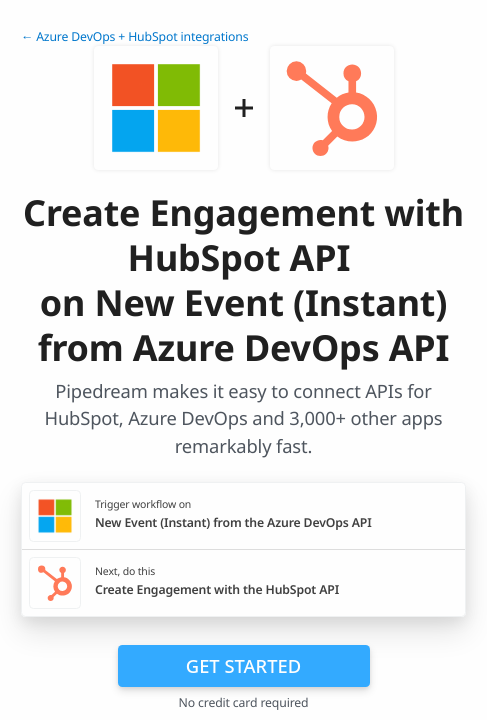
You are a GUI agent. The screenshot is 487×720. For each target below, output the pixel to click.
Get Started (243, 665)
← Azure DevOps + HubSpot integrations (134, 36)
